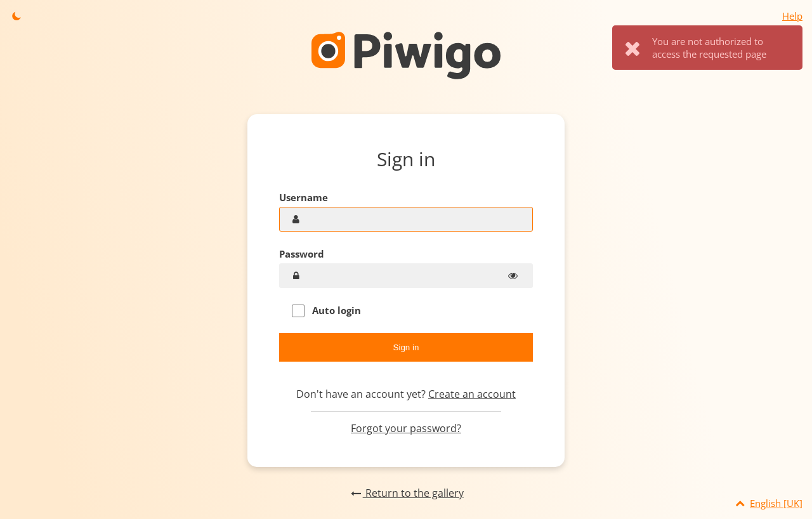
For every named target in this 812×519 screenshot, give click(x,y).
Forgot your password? (406, 428)
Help (792, 16)
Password (302, 254)
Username (304, 197)
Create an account (472, 394)
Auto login (326, 311)
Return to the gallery (406, 493)
